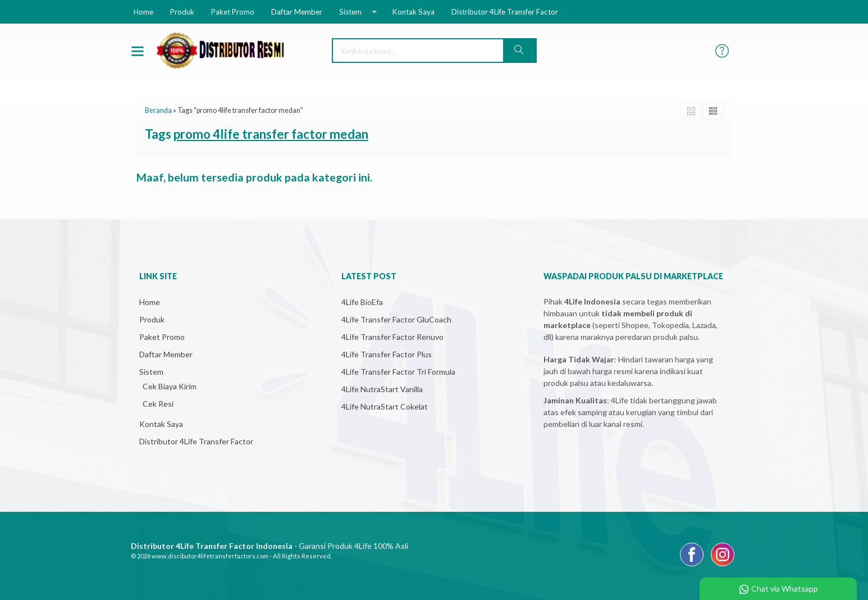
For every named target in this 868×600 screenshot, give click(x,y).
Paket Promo (233, 12)
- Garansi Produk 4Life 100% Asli (269, 546)
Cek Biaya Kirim (170, 386)
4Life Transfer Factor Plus (387, 354)
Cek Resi (158, 404)
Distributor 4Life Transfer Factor (505, 12)
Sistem (350, 12)
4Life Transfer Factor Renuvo (392, 337)
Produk (182, 12)
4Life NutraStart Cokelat (385, 406)
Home (143, 12)
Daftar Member (297, 12)
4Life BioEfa (362, 302)
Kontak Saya (414, 12)
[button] (519, 51)
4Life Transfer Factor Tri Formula (398, 372)
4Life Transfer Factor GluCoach (396, 319)
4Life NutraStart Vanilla (382, 389)
